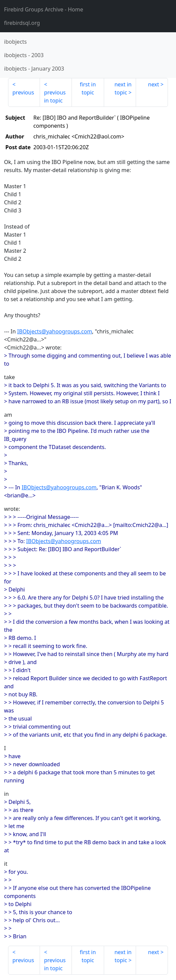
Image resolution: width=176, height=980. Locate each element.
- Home (44, 9)
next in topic (123, 88)
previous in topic (55, 96)
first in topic (88, 88)
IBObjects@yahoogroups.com (55, 331)
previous (23, 92)
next (154, 84)
